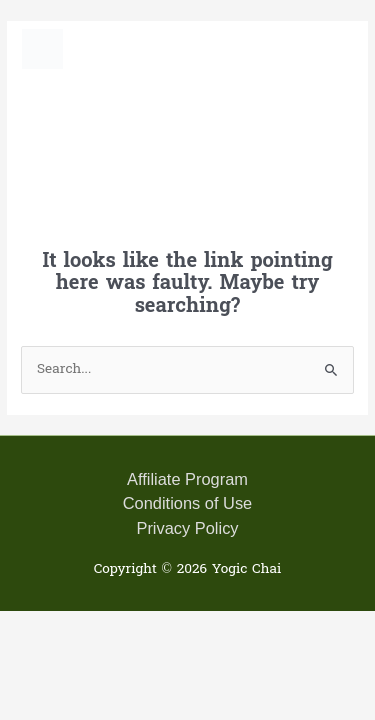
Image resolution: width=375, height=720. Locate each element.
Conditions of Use (188, 503)
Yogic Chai (149, 48)
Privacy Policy (187, 528)
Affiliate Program (187, 479)
